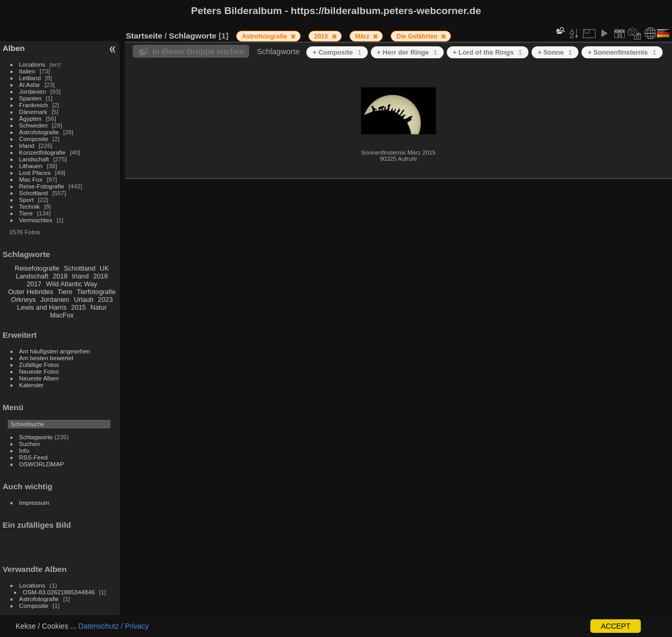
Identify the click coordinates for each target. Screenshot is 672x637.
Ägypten (30, 118)
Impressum (34, 502)
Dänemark (33, 112)
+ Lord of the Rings (488, 52)
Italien (27, 71)
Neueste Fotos (39, 371)
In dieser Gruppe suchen (198, 51)
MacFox (62, 315)
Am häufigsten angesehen (55, 351)
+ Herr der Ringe (407, 52)
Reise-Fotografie (42, 186)
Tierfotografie (96, 292)
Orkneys (23, 300)
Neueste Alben (39, 378)
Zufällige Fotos (39, 365)
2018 (60, 276)
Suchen (30, 444)
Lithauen (31, 166)
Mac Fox (31, 179)
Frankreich (34, 105)
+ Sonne (555, 52)
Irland (27, 145)
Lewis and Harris (42, 307)
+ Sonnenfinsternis (622, 52)
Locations (32, 64)
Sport (27, 200)
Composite (34, 139)
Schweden (34, 125)
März (363, 36)
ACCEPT (616, 626)
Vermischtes (36, 220)
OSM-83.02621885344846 (59, 592)
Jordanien (33, 91)
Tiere (26, 213)
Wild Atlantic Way (71, 284)
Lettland (30, 78)
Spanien (30, 98)
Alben (14, 48)
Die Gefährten (418, 36)
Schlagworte (36, 437)
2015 (79, 307)
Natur (99, 307)
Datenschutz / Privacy (114, 626)
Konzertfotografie (43, 152)
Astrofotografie (39, 132)
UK (105, 268)
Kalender (31, 385)
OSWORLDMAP (42, 464)
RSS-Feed (34, 457)
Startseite (144, 36)
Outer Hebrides (30, 292)
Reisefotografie (37, 268)
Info (24, 450)
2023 (105, 300)
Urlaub (84, 300)
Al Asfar (30, 85)
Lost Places (35, 173)
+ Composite (337, 52)
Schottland (34, 193)
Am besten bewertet (47, 358)
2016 (100, 276)
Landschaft (34, 159)
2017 (34, 284)
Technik (30, 206)
